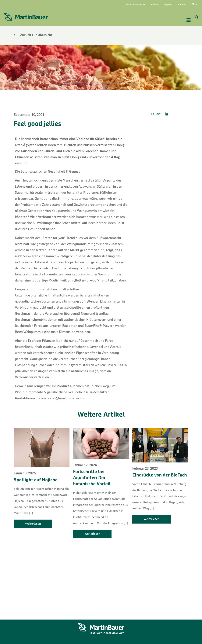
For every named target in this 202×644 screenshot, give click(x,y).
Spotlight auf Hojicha (36, 480)
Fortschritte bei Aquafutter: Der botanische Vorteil (92, 478)
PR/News (168, 5)
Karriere (155, 5)
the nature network (136, 5)
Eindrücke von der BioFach (160, 475)
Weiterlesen (33, 524)
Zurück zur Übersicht (33, 35)
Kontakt (182, 5)
